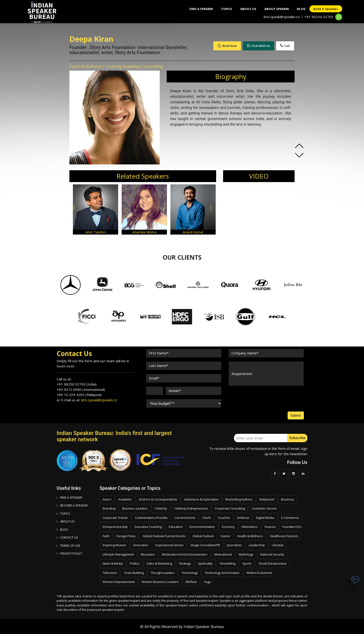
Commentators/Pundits (151, 518)
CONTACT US (67, 537)
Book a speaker (325, 9)
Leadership (257, 545)
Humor (226, 536)
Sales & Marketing (159, 563)
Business (288, 499)
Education (176, 527)
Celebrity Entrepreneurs (191, 508)
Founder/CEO (292, 527)
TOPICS (63, 513)
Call (285, 46)
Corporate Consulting (230, 508)
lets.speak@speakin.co (282, 17)
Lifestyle (278, 545)
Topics (221, 9)
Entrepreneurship (115, 527)
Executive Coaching (148, 527)
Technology (190, 573)
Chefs (207, 518)
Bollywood (267, 499)
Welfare (191, 582)
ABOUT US (66, 521)
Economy (228, 527)
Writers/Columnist (259, 573)
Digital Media (265, 518)
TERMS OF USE (68, 546)
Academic (125, 499)
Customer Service (264, 508)
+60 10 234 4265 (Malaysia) (79, 395)
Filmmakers (250, 527)
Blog (299, 9)
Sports (247, 563)
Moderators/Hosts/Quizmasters (185, 554)
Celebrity (161, 508)
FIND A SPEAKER (69, 497)
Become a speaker (72, 505)
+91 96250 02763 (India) (77, 384)
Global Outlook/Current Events (164, 536)
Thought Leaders (163, 573)
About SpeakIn (274, 9)
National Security (272, 554)
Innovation (141, 545)
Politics (135, 563)
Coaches (224, 518)
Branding (109, 508)
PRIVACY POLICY (69, 553)
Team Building (134, 573)
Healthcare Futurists (284, 536)
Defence (243, 518)
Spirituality (205, 563)
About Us (244, 9)
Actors (107, 499)
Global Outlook (203, 536)
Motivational (223, 554)
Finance (270, 527)
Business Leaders (135, 508)
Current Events (185, 518)
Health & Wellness (250, 536)
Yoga (207, 582)
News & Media (113, 563)
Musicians (148, 554)
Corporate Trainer (115, 518)
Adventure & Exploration (201, 499)
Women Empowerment (119, 582)
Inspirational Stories (169, 545)
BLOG (62, 529)
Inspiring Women (114, 545)
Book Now (227, 46)
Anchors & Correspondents (158, 499)
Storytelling (227, 563)
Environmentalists (202, 527)
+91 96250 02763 (319, 17)
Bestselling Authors (239, 499)
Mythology (246, 554)
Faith (106, 536)
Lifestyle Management (118, 554)
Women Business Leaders (160, 582)
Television (110, 573)
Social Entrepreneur (273, 563)
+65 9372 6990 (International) (81, 389)
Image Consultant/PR (205, 545)
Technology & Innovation (222, 573)
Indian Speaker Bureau (204, 627)
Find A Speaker (195, 9)
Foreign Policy (126, 536)
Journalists (234, 545)
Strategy (185, 563)
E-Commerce (290, 518)
